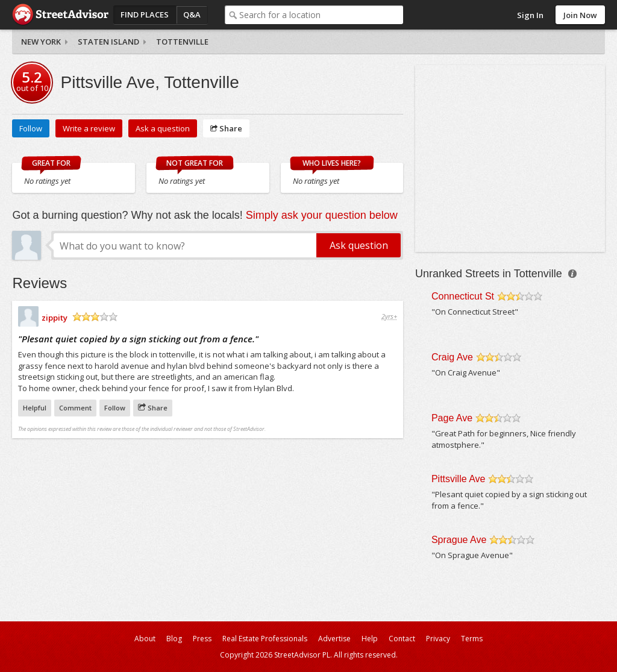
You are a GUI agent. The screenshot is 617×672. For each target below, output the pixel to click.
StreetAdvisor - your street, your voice (60, 15)
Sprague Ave (459, 540)
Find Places (145, 14)
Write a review (89, 128)
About (145, 639)
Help (370, 639)
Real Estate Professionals (265, 639)
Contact (402, 639)
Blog (174, 639)
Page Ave (452, 418)
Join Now (580, 15)
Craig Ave (452, 357)
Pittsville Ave (459, 479)
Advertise (334, 639)
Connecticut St (463, 296)
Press (202, 639)
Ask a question (163, 128)
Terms (472, 639)
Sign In (530, 15)
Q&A (192, 14)
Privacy (438, 639)
